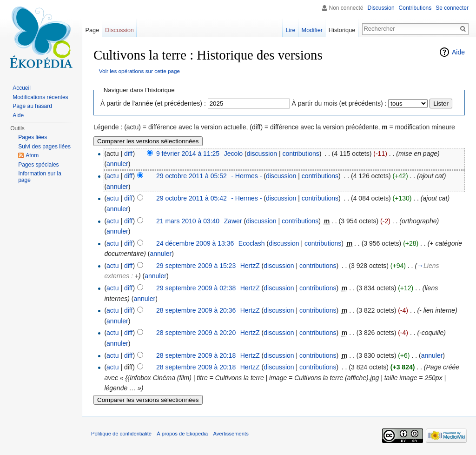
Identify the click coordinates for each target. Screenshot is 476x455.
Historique (342, 30)
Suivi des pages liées (44, 147)
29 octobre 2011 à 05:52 (192, 176)
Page (92, 30)
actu (112, 176)
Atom (32, 155)
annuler (117, 164)
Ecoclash (252, 243)
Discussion (381, 8)
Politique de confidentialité (121, 434)
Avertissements (231, 434)
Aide (458, 52)
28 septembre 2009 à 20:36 (196, 310)
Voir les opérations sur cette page (139, 71)
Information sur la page (40, 177)
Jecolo (233, 154)
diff (128, 154)
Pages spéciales (38, 165)
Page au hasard (32, 106)
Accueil (22, 88)
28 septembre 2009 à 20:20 (196, 333)
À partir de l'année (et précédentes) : (153, 103)
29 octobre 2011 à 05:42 (192, 198)
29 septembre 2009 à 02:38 (196, 288)
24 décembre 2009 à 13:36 (195, 243)
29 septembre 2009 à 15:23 (196, 266)
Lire (290, 30)
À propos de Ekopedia (182, 434)
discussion (262, 154)
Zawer (233, 221)
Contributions (415, 8)
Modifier (312, 30)
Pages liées (33, 137)
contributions (301, 154)
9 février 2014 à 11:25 (188, 154)
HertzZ (250, 266)
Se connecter (452, 8)
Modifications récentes (40, 97)
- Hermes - (246, 176)
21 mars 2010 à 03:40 (188, 221)
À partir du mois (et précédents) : (339, 103)
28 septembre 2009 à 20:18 (196, 355)
